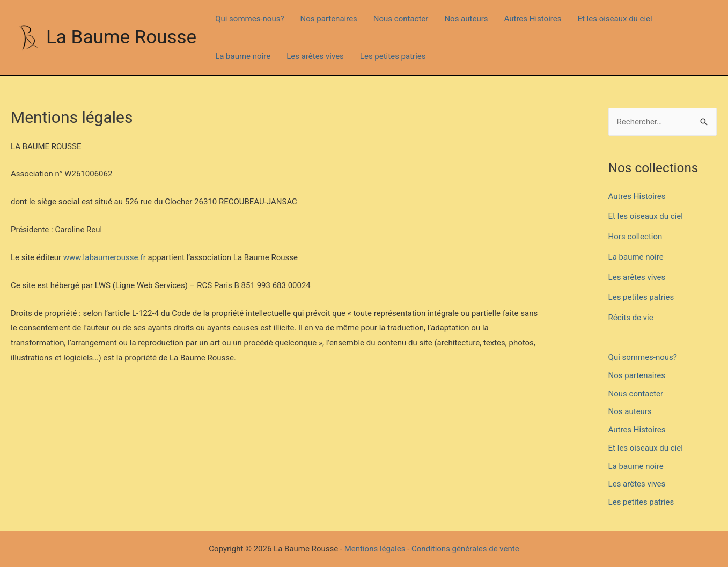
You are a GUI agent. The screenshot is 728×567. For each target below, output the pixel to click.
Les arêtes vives (315, 56)
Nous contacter (401, 19)
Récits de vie (631, 318)
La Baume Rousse (121, 37)
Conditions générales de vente (465, 549)
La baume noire (243, 56)
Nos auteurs (466, 19)
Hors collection (635, 237)
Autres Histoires (533, 19)
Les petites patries (393, 56)
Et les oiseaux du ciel (615, 19)
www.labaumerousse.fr (105, 257)
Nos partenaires (329, 19)
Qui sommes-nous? (249, 19)
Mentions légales (375, 549)
